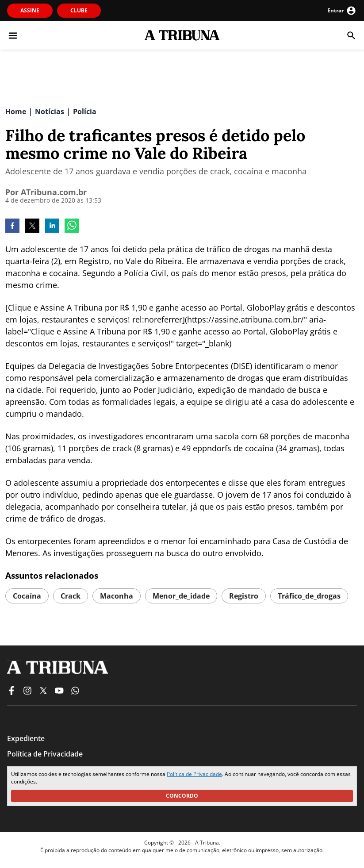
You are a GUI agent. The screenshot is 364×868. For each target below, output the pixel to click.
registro (244, 596)
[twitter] (32, 227)
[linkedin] (52, 227)
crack (71, 596)
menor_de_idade (181, 596)
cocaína (27, 596)
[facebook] (12, 227)
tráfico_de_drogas (309, 596)
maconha (117, 596)
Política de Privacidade (194, 774)
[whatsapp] (72, 227)
